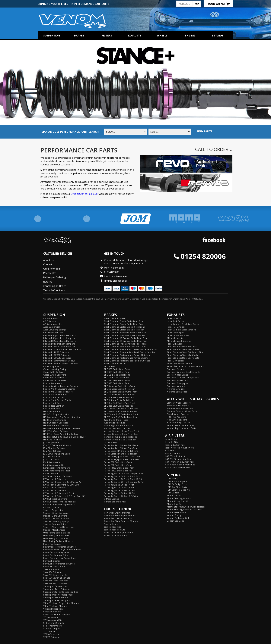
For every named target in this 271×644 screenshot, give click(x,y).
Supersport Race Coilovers (57, 589)
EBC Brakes (110, 366)
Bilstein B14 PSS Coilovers (56, 352)
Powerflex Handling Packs (56, 552)
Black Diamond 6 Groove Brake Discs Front (126, 332)
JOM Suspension (51, 442)
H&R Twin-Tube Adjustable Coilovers (62, 434)
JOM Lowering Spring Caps (56, 454)
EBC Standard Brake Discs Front (120, 386)
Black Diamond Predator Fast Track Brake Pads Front (131, 349)
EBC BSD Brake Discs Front (117, 380)
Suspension (52, 35)
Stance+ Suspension (53, 510)
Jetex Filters (171, 439)
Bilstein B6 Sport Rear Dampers (59, 338)
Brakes (79, 35)
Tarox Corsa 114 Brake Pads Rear (121, 454)
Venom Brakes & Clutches (117, 428)
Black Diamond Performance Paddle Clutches (127, 361)
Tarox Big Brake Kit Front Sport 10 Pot (123, 479)
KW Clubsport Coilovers (55, 499)
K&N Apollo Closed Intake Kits (180, 465)
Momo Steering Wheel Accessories (184, 510)
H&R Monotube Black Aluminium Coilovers (65, 437)
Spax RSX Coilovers (53, 572)
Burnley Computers (72, 299)
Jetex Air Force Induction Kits (180, 448)
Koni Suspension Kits (54, 465)
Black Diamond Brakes (115, 318)
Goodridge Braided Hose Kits (119, 425)
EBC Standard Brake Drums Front (121, 392)
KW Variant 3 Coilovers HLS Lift (59, 493)
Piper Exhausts (174, 344)
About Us (48, 260)
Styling (217, 35)
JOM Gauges (173, 493)
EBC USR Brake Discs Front (117, 369)
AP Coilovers (50, 321)
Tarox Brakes (111, 442)
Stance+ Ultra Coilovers (55, 516)
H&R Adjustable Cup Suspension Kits (61, 417)
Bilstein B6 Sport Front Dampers (59, 335)
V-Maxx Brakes (111, 499)
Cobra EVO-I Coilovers (54, 372)
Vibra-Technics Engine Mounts (119, 532)
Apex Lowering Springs (55, 330)
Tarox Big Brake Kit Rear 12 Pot (120, 493)
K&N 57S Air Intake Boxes (178, 467)
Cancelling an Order (55, 286)
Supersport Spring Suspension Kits (61, 592)
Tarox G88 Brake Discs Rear (118, 465)
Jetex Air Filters (173, 442)
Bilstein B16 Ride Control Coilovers (61, 363)
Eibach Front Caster (53, 403)
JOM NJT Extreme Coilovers (57, 445)
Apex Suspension (52, 327)
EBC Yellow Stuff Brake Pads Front (121, 414)
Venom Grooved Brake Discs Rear (121, 434)
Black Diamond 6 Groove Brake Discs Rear (125, 335)
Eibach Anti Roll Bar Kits (55, 394)
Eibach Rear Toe (51, 409)
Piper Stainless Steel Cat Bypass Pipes (186, 352)
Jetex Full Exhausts (176, 327)
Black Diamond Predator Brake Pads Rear (125, 347)
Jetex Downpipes (175, 332)
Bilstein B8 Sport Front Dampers (59, 341)
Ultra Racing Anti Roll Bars (56, 535)
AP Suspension (51, 318)
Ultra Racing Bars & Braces (57, 533)
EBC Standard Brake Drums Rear (120, 394)
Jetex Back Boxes (175, 321)
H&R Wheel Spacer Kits (179, 422)
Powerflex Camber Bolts (55, 555)
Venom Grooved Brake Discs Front (122, 431)
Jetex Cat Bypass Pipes (178, 335)
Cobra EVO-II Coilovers (55, 375)
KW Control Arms (52, 507)
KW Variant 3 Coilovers (55, 490)
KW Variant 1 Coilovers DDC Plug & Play (63, 482)
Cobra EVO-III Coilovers (55, 378)
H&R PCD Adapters (176, 417)
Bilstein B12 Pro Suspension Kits (59, 347)
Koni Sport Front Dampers (56, 468)
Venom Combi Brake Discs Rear (120, 440)
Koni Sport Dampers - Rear (57, 471)
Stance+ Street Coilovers (56, 513)
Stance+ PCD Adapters (178, 406)
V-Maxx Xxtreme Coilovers (57, 614)
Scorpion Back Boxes (177, 375)
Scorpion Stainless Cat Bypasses (183, 378)
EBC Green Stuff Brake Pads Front (121, 409)
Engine (190, 35)
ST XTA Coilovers (52, 637)
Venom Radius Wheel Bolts (180, 425)
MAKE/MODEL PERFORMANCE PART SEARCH (70, 132)
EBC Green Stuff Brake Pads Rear (121, 411)
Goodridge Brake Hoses (116, 420)
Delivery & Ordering (54, 277)
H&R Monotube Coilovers (56, 425)
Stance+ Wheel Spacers (179, 403)
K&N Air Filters (172, 453)
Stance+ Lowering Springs (56, 521)
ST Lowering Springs (53, 623)
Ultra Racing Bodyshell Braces (58, 541)
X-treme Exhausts (176, 389)
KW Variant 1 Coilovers (55, 479)
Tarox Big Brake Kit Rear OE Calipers (122, 496)
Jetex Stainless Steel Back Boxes (183, 324)
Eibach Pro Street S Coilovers (58, 392)
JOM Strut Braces (52, 456)
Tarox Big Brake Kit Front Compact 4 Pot (124, 473)
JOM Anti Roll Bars (52, 451)
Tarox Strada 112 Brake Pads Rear (121, 448)
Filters (107, 35)
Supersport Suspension (55, 586)
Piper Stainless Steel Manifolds (182, 355)
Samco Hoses (111, 524)
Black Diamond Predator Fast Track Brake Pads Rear (130, 352)
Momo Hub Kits (175, 504)
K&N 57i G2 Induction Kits (178, 459)
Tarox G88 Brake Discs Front (118, 462)
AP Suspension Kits (53, 324)
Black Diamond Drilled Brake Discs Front (124, 327)
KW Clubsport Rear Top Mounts (59, 504)
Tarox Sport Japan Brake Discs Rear (122, 459)
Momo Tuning (174, 495)
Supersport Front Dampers (57, 597)
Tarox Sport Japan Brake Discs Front (122, 456)
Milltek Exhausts (175, 338)
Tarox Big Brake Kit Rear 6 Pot (119, 488)
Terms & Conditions (54, 290)
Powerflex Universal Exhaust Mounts (185, 366)
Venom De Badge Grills (179, 518)
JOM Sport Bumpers (177, 481)
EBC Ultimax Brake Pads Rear (119, 400)
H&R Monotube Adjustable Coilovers (62, 428)
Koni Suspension (52, 462)
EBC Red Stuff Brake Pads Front (120, 403)
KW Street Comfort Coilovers (58, 476)
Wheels (162, 35)
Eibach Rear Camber (54, 406)
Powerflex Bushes (52, 544)
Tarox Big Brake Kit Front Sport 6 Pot (122, 476)
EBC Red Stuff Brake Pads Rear (119, 406)
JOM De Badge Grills (177, 484)
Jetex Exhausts (174, 318)
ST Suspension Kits (53, 620)
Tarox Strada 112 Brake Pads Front (121, 445)
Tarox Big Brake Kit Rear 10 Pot (120, 490)
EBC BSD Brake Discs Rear (117, 383)
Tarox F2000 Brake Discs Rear (119, 471)
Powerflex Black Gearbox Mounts (121, 521)
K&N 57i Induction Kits (176, 456)
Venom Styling (174, 515)
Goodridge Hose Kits (114, 423)
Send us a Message (115, 276)
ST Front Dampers (52, 626)
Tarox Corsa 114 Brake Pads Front (121, 451)
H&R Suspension (52, 411)
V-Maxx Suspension (53, 609)
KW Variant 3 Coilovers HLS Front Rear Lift (64, 496)
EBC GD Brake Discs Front (117, 375)
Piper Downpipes (176, 361)
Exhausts (134, 35)
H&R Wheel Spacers (177, 420)
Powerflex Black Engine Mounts (120, 516)
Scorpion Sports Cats (177, 380)
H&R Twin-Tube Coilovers (56, 431)
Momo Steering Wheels (179, 498)
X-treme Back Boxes (177, 392)
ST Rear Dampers (52, 628)
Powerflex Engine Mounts (117, 513)
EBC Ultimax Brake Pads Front (119, 397)
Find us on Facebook (116, 281)
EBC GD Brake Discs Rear (116, 378)
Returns (48, 282)
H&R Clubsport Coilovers (56, 423)
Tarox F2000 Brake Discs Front (119, 468)
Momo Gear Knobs (176, 512)
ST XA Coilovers (51, 634)
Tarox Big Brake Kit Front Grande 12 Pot (124, 482)
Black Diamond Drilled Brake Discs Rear (124, 330)
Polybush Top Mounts (54, 566)
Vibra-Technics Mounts (55, 606)
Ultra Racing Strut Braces (56, 538)
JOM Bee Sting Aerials (178, 487)
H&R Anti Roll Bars (52, 440)
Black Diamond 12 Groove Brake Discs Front (126, 338)
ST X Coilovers (50, 631)
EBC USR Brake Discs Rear (117, 372)
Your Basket (219, 4)
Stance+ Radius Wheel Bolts (181, 408)
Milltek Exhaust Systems (179, 341)
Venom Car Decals (176, 521)
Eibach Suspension (53, 383)
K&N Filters (171, 450)
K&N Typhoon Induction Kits (179, 462)
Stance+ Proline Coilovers (56, 519)
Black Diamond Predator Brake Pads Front (125, 344)
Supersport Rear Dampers (56, 600)
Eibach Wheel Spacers (178, 414)
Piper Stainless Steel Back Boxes (183, 349)
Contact (48, 264)
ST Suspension (51, 617)
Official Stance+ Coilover (85, 194)
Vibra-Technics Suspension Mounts (61, 603)
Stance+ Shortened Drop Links (59, 527)
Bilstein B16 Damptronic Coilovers (60, 361)
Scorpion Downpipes (177, 383)
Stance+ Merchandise (54, 530)
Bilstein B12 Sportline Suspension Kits (62, 349)
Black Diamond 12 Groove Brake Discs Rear (126, 341)
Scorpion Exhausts (176, 369)
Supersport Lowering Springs (58, 595)
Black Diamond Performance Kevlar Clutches (127, 358)
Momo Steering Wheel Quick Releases (186, 507)
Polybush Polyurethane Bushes (59, 564)
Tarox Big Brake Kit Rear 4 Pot (119, 485)
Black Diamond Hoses (115, 363)
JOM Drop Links (51, 459)
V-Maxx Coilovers (52, 612)
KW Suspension (51, 473)
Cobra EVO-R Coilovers (55, 380)
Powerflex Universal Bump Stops (60, 558)
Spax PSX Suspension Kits (56, 575)
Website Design (51, 299)
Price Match (50, 273)
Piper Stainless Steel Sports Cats (183, 358)
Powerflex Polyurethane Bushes (59, 547)
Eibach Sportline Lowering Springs (60, 386)
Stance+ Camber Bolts (54, 524)
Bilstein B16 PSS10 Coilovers (57, 358)
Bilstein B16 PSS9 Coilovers (57, 355)
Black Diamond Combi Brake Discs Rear (124, 324)
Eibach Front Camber (54, 397)
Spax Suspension (52, 569)
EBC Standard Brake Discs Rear (119, 389)
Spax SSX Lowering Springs (57, 578)
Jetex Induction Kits (175, 445)
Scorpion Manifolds (177, 386)
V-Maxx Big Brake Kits (115, 502)
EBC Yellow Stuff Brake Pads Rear (121, 417)
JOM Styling (173, 478)
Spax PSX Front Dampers (56, 581)
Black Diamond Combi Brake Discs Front (124, 321)
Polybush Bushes (52, 561)
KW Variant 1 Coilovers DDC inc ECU (61, 485)
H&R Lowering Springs (54, 420)
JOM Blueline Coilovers (55, 448)
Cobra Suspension (52, 366)
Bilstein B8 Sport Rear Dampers (59, 344)
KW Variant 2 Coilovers (55, 488)
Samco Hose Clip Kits (115, 530)
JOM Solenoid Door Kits (179, 490)
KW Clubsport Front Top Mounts (59, 502)
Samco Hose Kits (112, 527)
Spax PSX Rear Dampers (55, 583)
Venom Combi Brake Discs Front (120, 437)
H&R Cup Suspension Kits (56, 414)
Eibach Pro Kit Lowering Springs (59, 389)
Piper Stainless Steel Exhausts (182, 347)
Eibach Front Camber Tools (57, 400)
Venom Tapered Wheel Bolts (181, 428)
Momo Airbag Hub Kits (178, 501)
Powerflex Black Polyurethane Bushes (62, 550)
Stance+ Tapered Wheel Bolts (182, 411)
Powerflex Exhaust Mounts (180, 363)
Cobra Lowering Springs (55, 369)
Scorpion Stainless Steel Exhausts (183, 372)
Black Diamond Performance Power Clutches (127, 355)
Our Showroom (52, 269)
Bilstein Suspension (53, 332)
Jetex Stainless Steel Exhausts (182, 330)
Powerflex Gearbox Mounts (118, 518)
